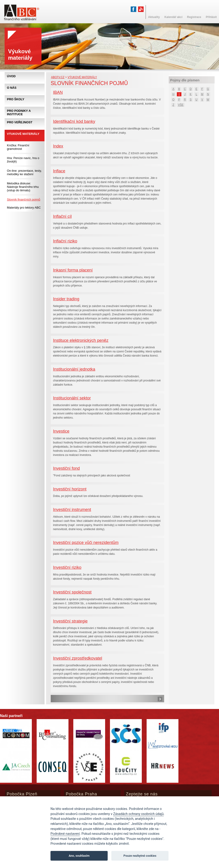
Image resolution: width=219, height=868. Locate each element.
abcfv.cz (58, 77)
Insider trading (66, 299)
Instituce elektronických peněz (81, 340)
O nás (12, 88)
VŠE (181, 105)
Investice (61, 431)
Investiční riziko (67, 567)
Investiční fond (66, 468)
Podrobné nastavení (65, 834)
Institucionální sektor (72, 398)
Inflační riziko (65, 241)
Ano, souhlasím (79, 856)
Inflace (59, 171)
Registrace (194, 17)
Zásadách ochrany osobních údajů (138, 814)
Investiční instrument (72, 510)
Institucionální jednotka (74, 369)
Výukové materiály (82, 77)
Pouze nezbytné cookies (140, 856)
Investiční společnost (72, 592)
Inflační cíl (62, 216)
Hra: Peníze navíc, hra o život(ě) (23, 160)
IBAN (58, 92)
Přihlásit (211, 17)
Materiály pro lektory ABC (24, 208)
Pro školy (16, 99)
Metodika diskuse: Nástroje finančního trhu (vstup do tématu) (23, 187)
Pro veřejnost (20, 122)
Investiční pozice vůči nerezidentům (86, 543)
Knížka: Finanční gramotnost (18, 147)
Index (58, 146)
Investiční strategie (70, 621)
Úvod (11, 76)
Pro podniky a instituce (19, 112)
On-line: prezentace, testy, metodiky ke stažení (24, 172)
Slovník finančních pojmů (24, 199)
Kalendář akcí (173, 17)
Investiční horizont (70, 489)
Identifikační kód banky (74, 121)
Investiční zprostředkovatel (78, 658)
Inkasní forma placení (73, 270)
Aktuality (154, 17)
